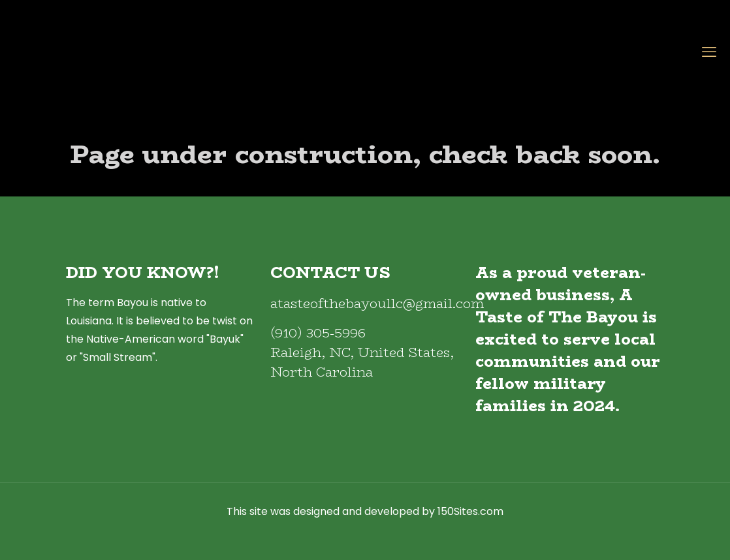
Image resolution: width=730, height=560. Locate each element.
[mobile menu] (709, 52)
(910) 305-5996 (318, 333)
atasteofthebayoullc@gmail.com (377, 303)
